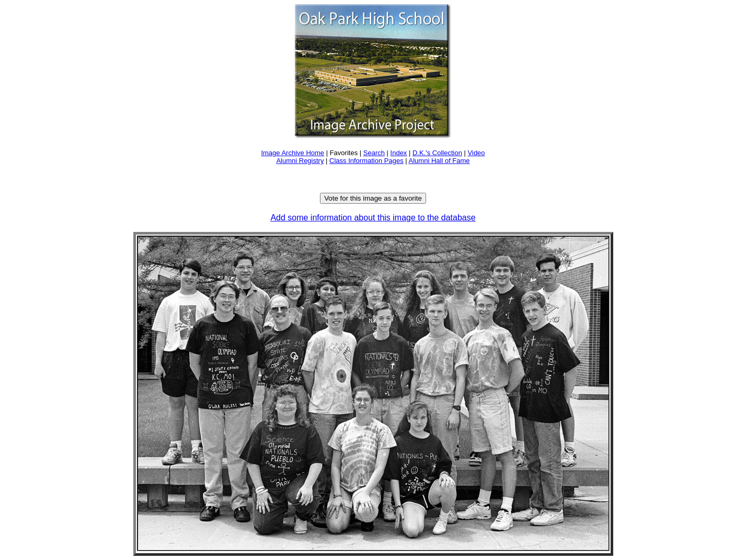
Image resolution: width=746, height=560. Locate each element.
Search (374, 153)
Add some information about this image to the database (373, 218)
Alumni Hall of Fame (439, 161)
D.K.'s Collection (437, 153)
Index (399, 153)
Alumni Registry (300, 161)
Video (477, 153)
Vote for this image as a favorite (373, 198)
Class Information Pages (366, 161)
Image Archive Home (292, 153)
